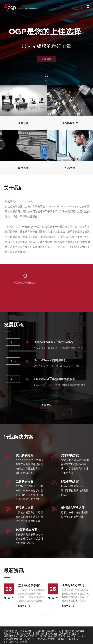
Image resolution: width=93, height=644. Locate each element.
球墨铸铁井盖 (11, 639)
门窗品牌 (74, 633)
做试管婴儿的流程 (14, 636)
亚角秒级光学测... (74, 585)
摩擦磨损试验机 (47, 631)
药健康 (7, 633)
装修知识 (74, 639)
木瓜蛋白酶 (38, 633)
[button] (44, 615)
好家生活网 (62, 631)
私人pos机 (26, 633)
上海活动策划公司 (45, 639)
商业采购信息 (11, 641)
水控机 (49, 633)
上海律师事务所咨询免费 (51, 636)
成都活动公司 (61, 633)
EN (77, 7)
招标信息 (71, 636)
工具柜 (16, 633)
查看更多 (47, 405)
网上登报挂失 (27, 639)
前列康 (23, 641)
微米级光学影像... (30, 585)
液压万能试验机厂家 (26, 631)
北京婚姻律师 (77, 631)
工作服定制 (62, 639)
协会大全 (81, 636)
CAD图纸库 (31, 636)
